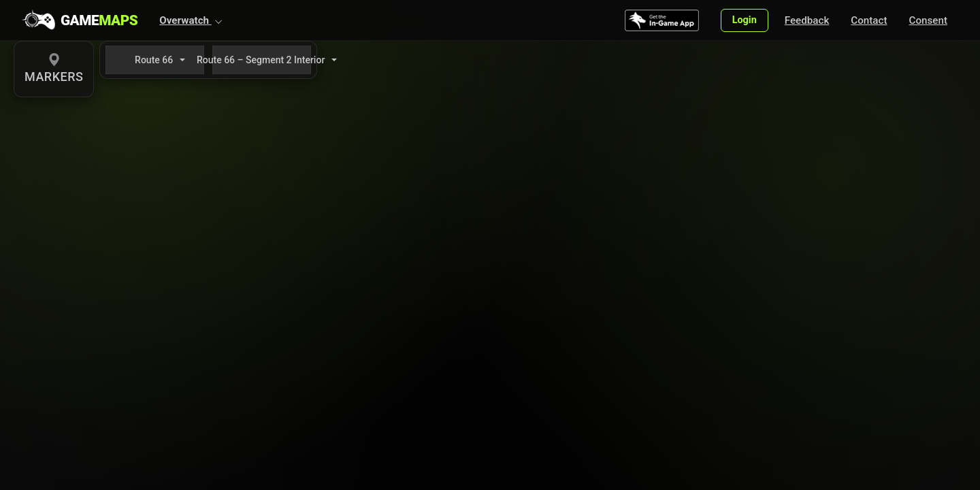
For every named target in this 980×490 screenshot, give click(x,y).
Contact (869, 20)
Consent (928, 20)
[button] (191, 20)
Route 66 (154, 60)
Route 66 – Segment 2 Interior (262, 60)
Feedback (807, 20)
